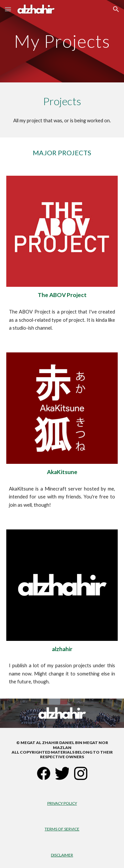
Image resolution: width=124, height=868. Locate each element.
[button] (8, 9)
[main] (62, 41)
